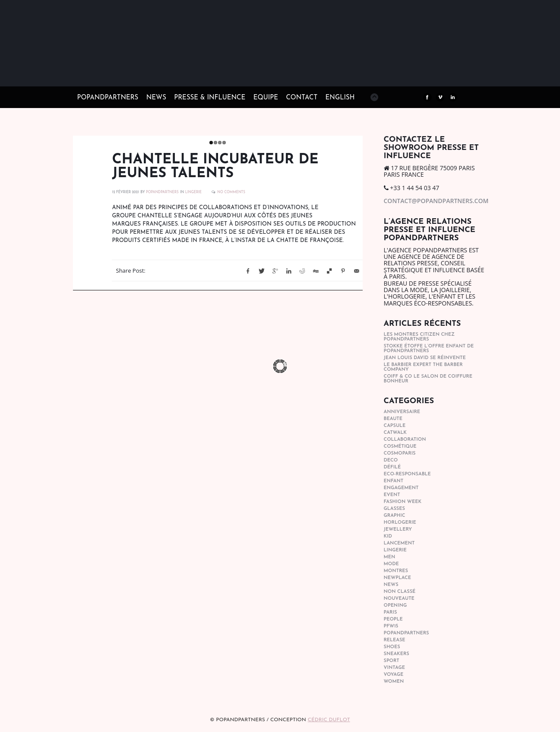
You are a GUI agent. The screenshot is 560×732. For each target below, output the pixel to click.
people (393, 619)
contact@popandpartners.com (436, 201)
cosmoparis (400, 454)
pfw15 (391, 626)
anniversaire (402, 412)
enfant (394, 481)
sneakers (397, 654)
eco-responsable (407, 474)
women (394, 682)
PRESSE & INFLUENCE (210, 98)
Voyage (394, 675)
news (391, 585)
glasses (394, 509)
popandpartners (407, 633)
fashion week (403, 502)
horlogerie (400, 523)
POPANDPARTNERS (162, 192)
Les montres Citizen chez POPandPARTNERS (419, 337)
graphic (395, 516)
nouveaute (399, 599)
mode (391, 564)
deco (391, 460)
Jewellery (398, 530)
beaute (393, 419)
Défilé (392, 467)
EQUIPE (266, 98)
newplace (397, 578)
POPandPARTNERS (108, 98)
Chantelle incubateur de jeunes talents (215, 167)
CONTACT (302, 98)
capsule (395, 426)
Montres (396, 571)
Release (395, 640)
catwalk (395, 433)
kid (388, 536)
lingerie (193, 192)
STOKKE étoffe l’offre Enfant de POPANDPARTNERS (429, 349)
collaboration (405, 440)
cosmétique (400, 447)
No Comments (231, 192)
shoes (392, 647)
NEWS (156, 98)
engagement (401, 488)
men (390, 557)
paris (391, 613)
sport (392, 661)
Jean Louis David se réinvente (425, 358)
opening (395, 606)
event (392, 495)
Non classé (400, 592)
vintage (394, 668)
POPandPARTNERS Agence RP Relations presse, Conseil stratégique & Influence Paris (142, 73)
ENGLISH (340, 98)
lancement (399, 543)
